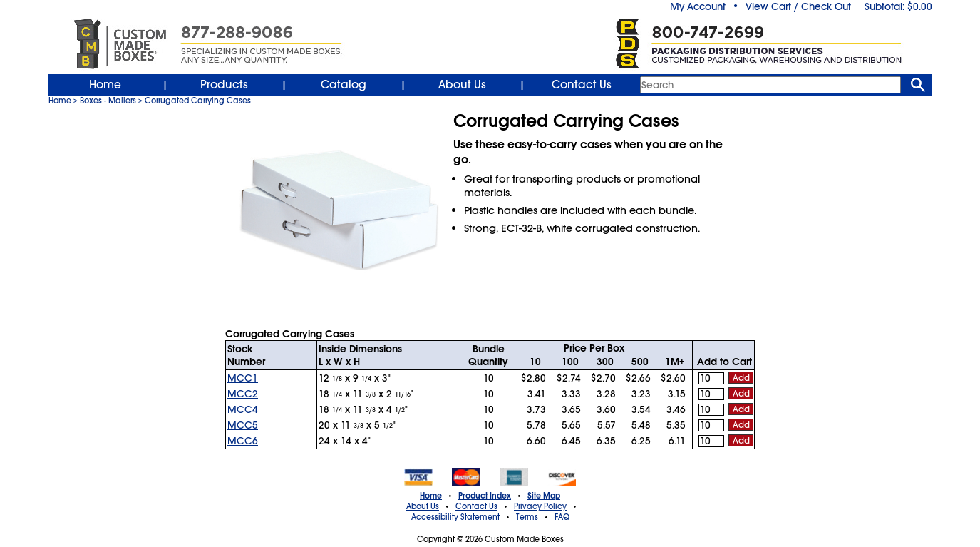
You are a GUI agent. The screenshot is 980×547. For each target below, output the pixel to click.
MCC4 (243, 409)
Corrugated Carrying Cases (198, 101)
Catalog (344, 85)
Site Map (544, 496)
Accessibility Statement (455, 517)
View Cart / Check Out (798, 6)
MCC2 (243, 394)
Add (741, 378)
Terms (527, 517)
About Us (462, 85)
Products (224, 85)
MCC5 (243, 425)
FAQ (562, 517)
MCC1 (243, 378)
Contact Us (582, 85)
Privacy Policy (540, 506)
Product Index (485, 496)
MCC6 (243, 441)
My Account (698, 6)
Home (105, 85)
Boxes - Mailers (108, 101)
